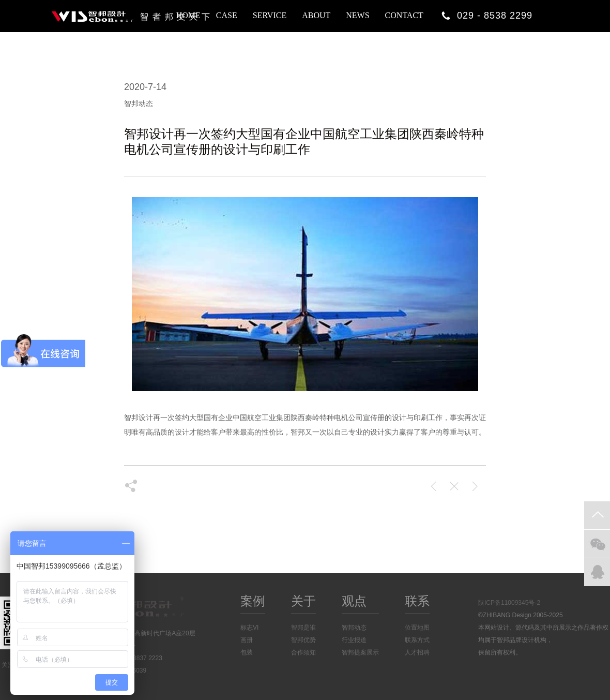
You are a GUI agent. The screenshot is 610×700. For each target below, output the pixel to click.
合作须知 (303, 652)
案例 (253, 601)
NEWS (357, 15)
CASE (227, 15)
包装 (247, 652)
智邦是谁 (303, 628)
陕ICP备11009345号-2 (509, 603)
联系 (417, 601)
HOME (188, 15)
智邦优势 (303, 640)
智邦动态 (354, 628)
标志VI (249, 628)
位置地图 (417, 628)
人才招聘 (417, 652)
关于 (303, 601)
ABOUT (316, 15)
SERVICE (270, 15)
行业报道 (354, 640)
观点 (354, 601)
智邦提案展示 (360, 652)
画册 (247, 640)
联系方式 (417, 640)
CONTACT (404, 15)
